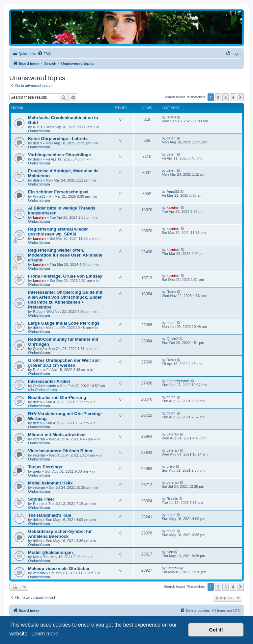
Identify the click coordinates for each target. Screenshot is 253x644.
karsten (39, 217)
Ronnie (39, 504)
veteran (39, 439)
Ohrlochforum (39, 131)
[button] (240, 97)
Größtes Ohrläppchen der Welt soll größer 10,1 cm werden (64, 363)
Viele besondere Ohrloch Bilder (60, 451)
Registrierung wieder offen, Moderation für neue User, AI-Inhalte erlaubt (65, 255)
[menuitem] (44, 54)
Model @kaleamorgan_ (52, 552)
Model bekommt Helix (50, 483)
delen (37, 143)
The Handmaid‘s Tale (50, 515)
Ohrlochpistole (44, 386)
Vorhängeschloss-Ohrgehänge (59, 155)
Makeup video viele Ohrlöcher (59, 569)
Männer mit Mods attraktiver (57, 435)
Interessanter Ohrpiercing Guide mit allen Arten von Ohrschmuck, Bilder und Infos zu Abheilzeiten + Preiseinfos (65, 300)
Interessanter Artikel (49, 381)
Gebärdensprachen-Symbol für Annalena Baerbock (60, 534)
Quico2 (39, 349)
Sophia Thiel (41, 499)
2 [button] (218, 97)
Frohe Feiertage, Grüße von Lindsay (65, 276)
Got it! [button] (216, 630)
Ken (36, 557)
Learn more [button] (45, 634)
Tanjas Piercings (45, 467)
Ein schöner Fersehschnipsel (58, 192)
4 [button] (233, 97)
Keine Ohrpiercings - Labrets (58, 139)
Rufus (38, 127)
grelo (37, 471)
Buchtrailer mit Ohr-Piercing (57, 397)
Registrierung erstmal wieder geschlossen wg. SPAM (58, 232)
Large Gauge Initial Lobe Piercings (64, 323)
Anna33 (39, 196)
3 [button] (225, 97)
